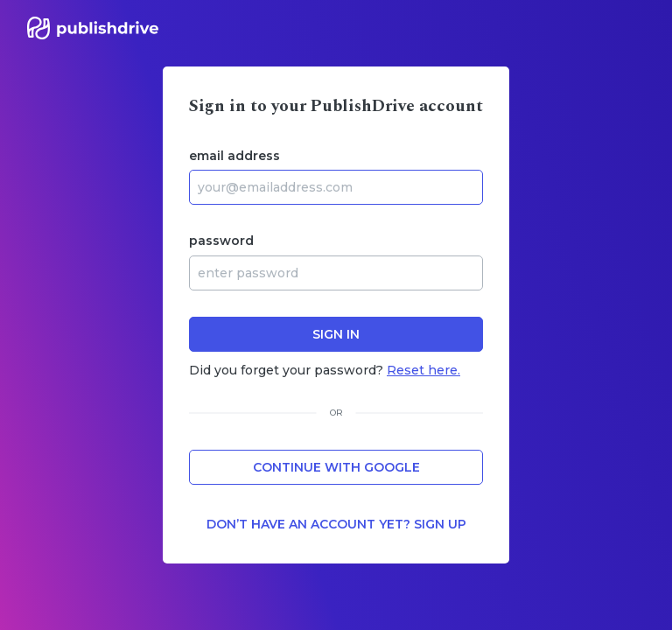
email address (234, 156)
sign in (336, 334)
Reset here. (423, 370)
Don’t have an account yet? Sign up (336, 524)
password (221, 241)
